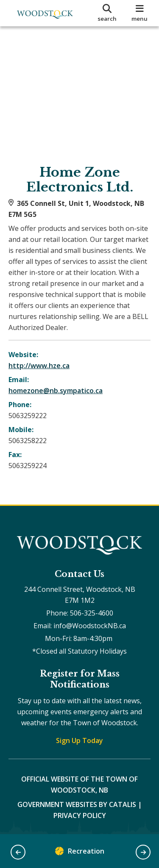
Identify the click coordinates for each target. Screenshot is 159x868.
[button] (18, 852)
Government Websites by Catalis (77, 804)
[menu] (140, 13)
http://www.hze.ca (39, 366)
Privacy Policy (80, 815)
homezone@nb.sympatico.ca (56, 391)
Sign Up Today (79, 740)
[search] (107, 13)
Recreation (80, 853)
